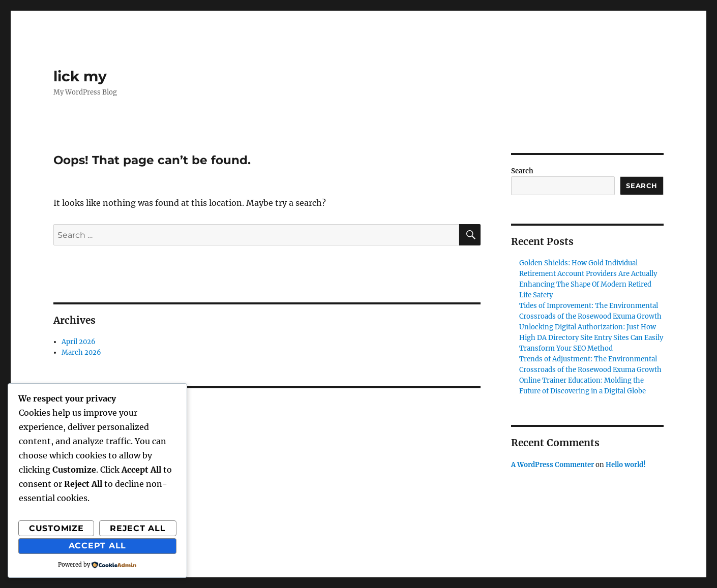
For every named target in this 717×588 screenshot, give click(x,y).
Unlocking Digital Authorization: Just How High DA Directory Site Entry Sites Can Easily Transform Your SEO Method (591, 338)
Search (522, 171)
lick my (80, 76)
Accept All (98, 546)
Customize (56, 528)
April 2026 (79, 342)
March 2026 (81, 352)
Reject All (138, 528)
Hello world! (626, 465)
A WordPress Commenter (552, 465)
